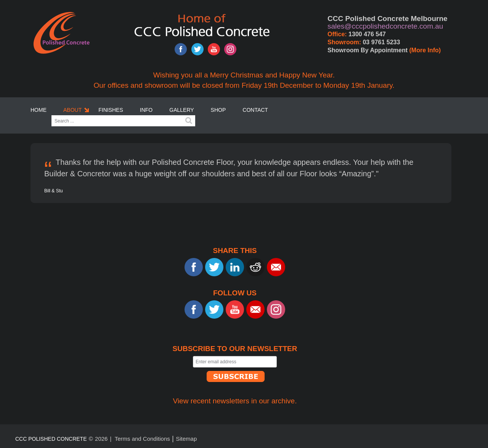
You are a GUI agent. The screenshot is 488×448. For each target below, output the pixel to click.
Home (39, 110)
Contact (255, 110)
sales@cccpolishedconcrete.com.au (385, 26)
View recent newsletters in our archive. (235, 401)
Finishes (111, 110)
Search (189, 121)
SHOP (218, 110)
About (72, 110)
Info (146, 110)
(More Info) (425, 50)
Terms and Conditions (142, 439)
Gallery (181, 110)
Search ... (52, 115)
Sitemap (186, 439)
